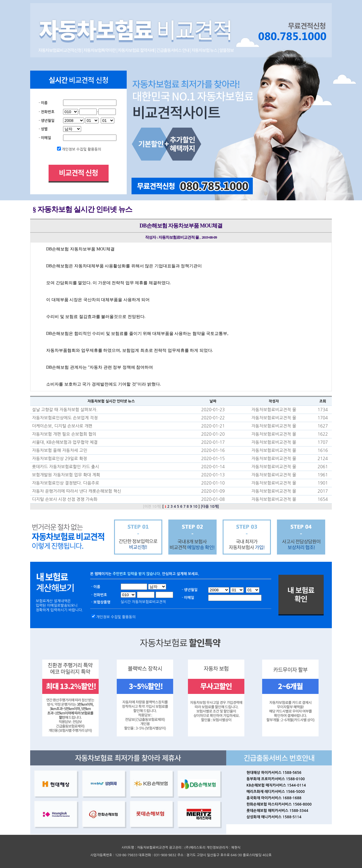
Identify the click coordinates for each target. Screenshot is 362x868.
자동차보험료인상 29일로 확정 (60, 459)
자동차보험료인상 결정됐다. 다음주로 (66, 483)
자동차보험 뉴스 (204, 50)
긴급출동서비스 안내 (173, 50)
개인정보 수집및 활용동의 (82, 149)
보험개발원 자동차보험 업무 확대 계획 (66, 475)
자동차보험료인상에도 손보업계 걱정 (65, 418)
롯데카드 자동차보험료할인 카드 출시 (65, 467)
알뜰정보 (227, 50)
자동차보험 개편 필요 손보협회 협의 (64, 434)
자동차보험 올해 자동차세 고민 (60, 450)
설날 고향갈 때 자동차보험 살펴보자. (65, 410)
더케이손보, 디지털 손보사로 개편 (62, 426)
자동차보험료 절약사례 (137, 50)
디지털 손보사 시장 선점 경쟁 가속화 (65, 499)
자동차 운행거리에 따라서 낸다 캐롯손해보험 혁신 (77, 491)
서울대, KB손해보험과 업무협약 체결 (65, 442)
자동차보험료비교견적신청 (60, 50)
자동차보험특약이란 (100, 50)
